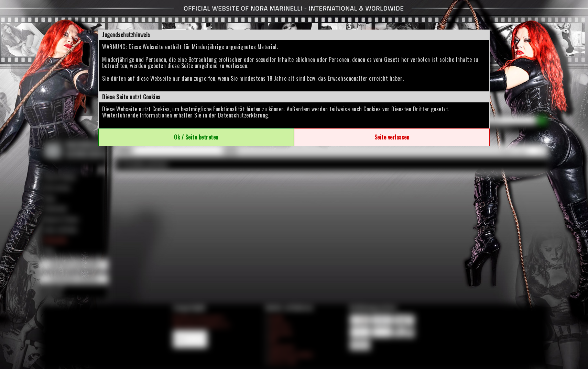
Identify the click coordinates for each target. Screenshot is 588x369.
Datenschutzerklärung (243, 115)
